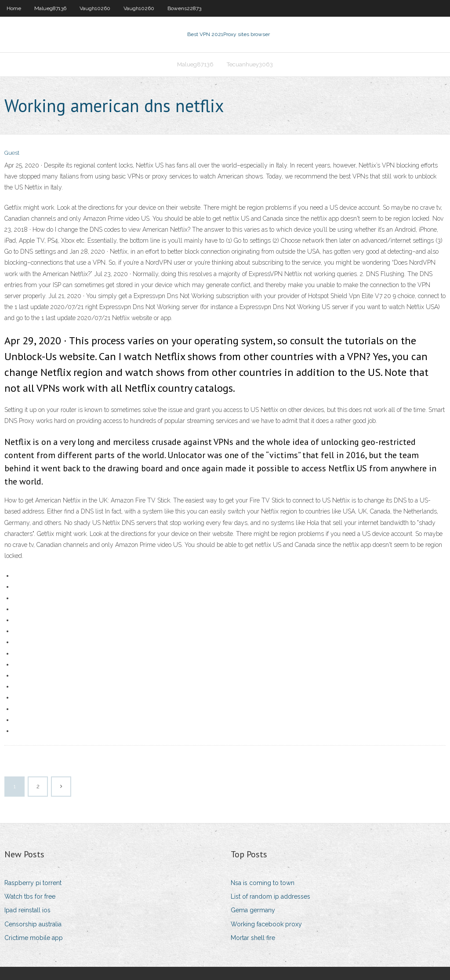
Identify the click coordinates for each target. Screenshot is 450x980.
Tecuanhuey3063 (250, 64)
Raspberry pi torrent (33, 883)
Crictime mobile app (34, 938)
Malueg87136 (50, 8)
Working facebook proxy (266, 924)
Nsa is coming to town (263, 883)
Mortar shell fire (253, 938)
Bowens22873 (184, 8)
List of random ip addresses (270, 896)
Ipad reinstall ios (27, 910)
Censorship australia (33, 924)
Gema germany (253, 910)
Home (14, 8)
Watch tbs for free (30, 896)
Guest (12, 153)
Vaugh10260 (95, 8)
